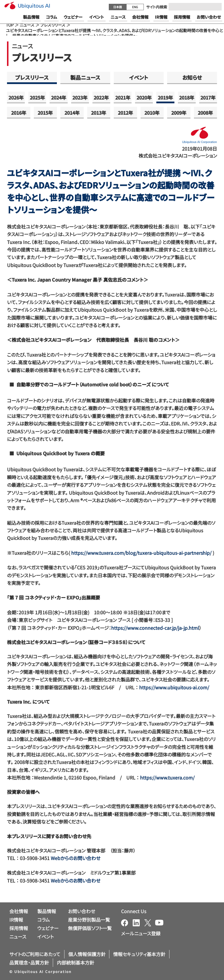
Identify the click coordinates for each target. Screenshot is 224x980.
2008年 (205, 113)
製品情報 (47, 911)
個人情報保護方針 (87, 954)
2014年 (72, 113)
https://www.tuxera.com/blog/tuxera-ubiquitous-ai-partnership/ (141, 553)
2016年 (19, 113)
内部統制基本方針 (76, 962)
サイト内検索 (157, 7)
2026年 (16, 97)
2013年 (99, 113)
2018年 (187, 97)
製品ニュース (85, 77)
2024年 (59, 97)
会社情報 (19, 911)
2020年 (144, 97)
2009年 (179, 113)
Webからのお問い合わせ (76, 858)
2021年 (123, 97)
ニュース (27, 25)
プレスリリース (53, 25)
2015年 (45, 113)
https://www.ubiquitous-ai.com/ (174, 687)
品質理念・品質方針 (29, 962)
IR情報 (16, 920)
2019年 (165, 97)
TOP (10, 25)
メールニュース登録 (141, 933)
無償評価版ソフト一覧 (90, 928)
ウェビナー (48, 928)
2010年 (152, 113)
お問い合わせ (82, 911)
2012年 (125, 113)
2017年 (208, 97)
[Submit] (216, 7)
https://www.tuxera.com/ (167, 777)
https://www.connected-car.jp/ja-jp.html (155, 628)
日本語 (118, 7)
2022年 (101, 97)
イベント (139, 77)
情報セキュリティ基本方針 (139, 954)
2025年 (37, 97)
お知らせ (192, 77)
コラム (44, 920)
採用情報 (19, 928)
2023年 (80, 97)
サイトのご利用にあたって (35, 954)
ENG (135, 7)
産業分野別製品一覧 (89, 920)
